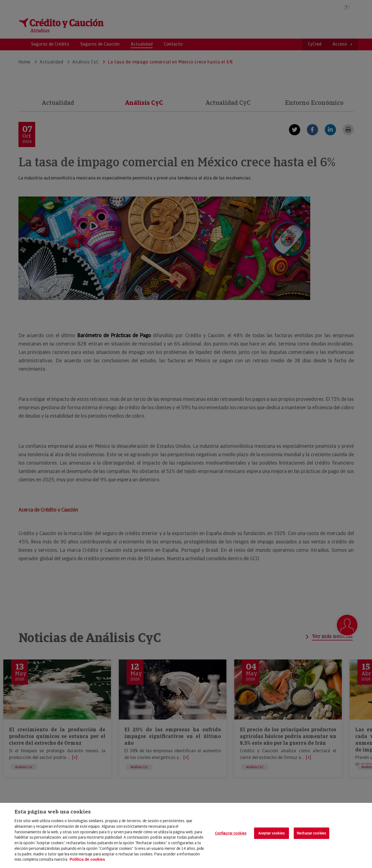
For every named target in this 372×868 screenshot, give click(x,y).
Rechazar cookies (311, 833)
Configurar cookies (231, 833)
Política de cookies (87, 859)
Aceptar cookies (272, 833)
